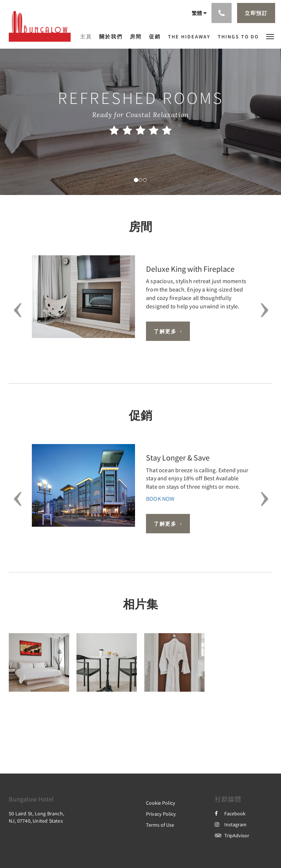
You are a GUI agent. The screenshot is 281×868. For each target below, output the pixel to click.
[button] (270, 36)
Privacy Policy (161, 814)
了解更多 (165, 331)
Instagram (231, 824)
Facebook (230, 813)
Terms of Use (160, 825)
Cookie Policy (161, 803)
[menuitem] (88, 37)
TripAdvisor (232, 835)
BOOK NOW (160, 499)
